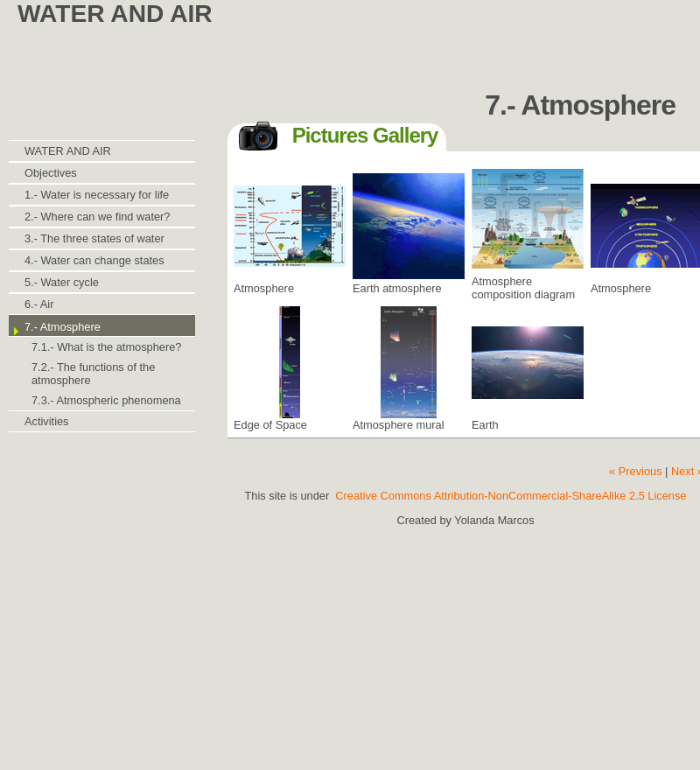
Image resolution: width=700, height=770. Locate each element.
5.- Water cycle (62, 282)
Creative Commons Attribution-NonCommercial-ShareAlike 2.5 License (511, 496)
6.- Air (39, 304)
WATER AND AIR (68, 151)
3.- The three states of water (94, 238)
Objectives (51, 173)
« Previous (635, 471)
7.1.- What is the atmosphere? (106, 347)
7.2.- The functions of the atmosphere (93, 374)
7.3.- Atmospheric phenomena (106, 400)
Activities (47, 421)
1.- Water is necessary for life (97, 195)
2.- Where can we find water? (97, 217)
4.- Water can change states (94, 260)
